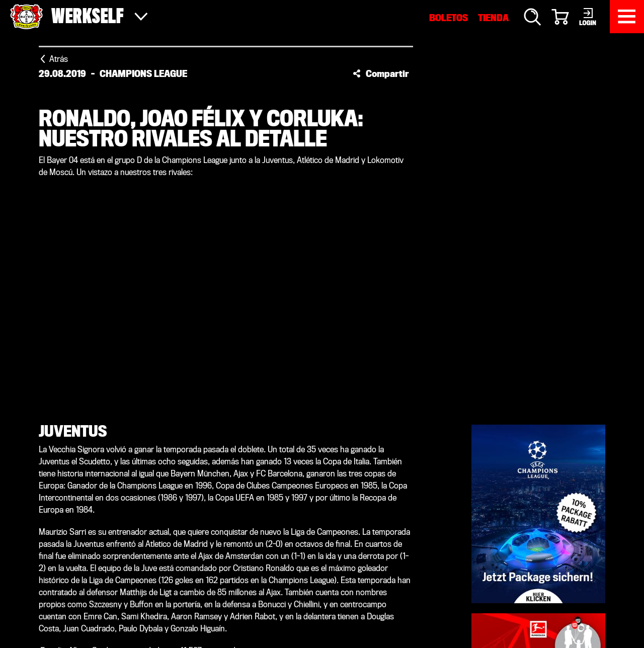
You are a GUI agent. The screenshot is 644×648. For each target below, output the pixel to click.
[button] (381, 73)
